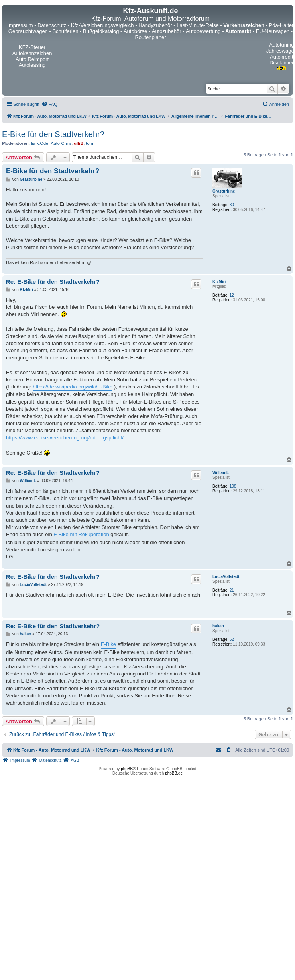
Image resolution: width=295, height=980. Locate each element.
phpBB (127, 769)
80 (232, 205)
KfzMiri (219, 282)
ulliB (79, 143)
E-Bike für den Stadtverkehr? (53, 134)
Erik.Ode (40, 143)
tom (89, 143)
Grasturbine (224, 191)
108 (233, 486)
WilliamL (221, 473)
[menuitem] (49, 104)
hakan (218, 626)
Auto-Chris (61, 143)
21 (232, 590)
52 (232, 639)
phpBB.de (174, 773)
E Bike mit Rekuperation (81, 534)
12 (232, 295)
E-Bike (108, 644)
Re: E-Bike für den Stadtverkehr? (53, 282)
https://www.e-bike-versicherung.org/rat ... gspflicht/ (65, 438)
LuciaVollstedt (226, 577)
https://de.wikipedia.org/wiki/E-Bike (73, 387)
